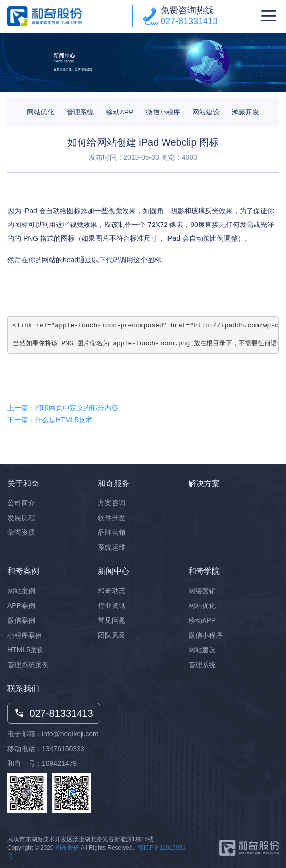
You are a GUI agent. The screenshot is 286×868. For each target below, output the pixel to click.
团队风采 (112, 635)
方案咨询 (112, 503)
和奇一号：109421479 (42, 763)
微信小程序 (163, 112)
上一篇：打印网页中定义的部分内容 (63, 408)
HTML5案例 (26, 650)
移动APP (120, 112)
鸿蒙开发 (245, 112)
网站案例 (21, 591)
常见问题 (112, 620)
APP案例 (21, 605)
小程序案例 (25, 635)
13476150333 (63, 749)
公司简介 (21, 503)
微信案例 (21, 620)
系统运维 (112, 547)
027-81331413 (189, 21)
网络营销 (202, 591)
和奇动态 (112, 591)
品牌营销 (112, 532)
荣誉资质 (21, 532)
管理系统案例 (28, 665)
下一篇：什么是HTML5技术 (50, 420)
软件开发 (112, 518)
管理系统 (80, 112)
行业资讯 (112, 605)
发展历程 (21, 518)
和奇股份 (67, 848)
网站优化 (41, 112)
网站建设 (206, 112)
